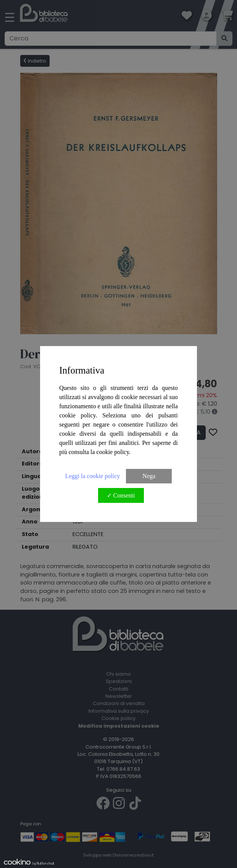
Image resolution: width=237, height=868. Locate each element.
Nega (149, 476)
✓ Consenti (121, 495)
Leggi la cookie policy (93, 476)
